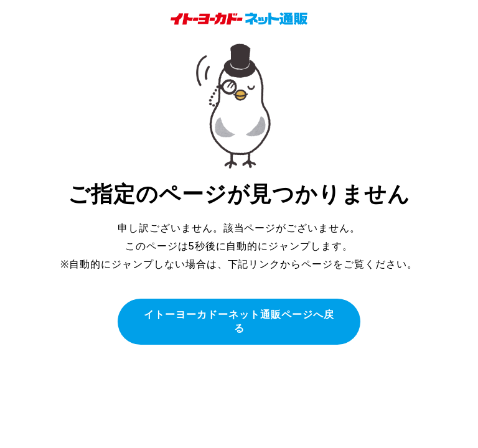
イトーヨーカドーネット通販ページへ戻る (239, 321)
